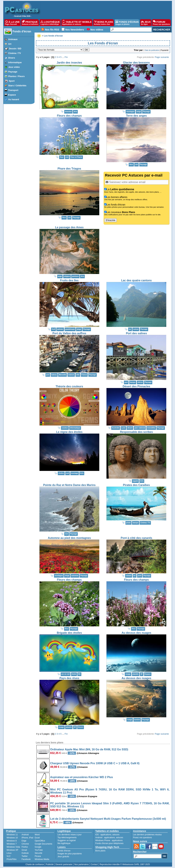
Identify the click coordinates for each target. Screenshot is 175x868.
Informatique (15, 62)
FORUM (161, 23)
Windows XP (12, 850)
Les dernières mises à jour (70, 835)
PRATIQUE (30, 23)
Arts (75, 112)
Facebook (26, 859)
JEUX (146, 23)
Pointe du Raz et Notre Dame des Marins (69, 485)
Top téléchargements (67, 838)
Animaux (13, 39)
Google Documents (43, 844)
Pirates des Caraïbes (136, 485)
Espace (12, 95)
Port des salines (136, 333)
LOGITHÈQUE (50, 23)
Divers (12, 58)
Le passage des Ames (69, 227)
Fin (66, 57)
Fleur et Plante (76, 157)
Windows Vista (13, 847)
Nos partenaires (81, 864)
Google (38, 847)
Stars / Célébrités (17, 86)
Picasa (38, 856)
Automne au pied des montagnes (69, 538)
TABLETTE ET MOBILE (77, 23)
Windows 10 (12, 838)
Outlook (25, 853)
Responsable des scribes (136, 432)
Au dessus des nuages (136, 633)
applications (106, 835)
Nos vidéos (97, 30)
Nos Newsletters (75, 30)
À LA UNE (12, 23)
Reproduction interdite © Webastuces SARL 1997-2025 (125, 864)
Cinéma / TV (15, 53)
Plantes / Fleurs (16, 76)
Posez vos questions (143, 838)
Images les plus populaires (70, 854)
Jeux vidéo (14, 67)
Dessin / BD (15, 49)
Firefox (25, 847)
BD (79, 674)
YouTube (39, 850)
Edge (24, 841)
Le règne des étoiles (69, 432)
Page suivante (162, 57)
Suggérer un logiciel (67, 840)
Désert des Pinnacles (136, 386)
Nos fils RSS (52, 30)
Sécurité (38, 853)
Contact (94, 864)
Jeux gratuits (63, 857)
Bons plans (100, 851)
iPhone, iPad (27, 838)
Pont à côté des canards (136, 538)
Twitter (25, 856)
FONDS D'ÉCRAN (127, 23)
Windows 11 (12, 835)
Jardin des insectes (69, 63)
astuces (116, 835)
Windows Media (42, 859)
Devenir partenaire (64, 864)
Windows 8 (12, 841)
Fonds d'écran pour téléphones (109, 843)
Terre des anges (136, 116)
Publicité (50, 864)
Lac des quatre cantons (136, 280)
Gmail (24, 850)
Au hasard (14, 99)
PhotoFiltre (12, 859)
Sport (12, 81)
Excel (37, 838)
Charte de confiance (35, 864)
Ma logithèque (64, 843)
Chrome (25, 844)
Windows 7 (12, 844)
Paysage (13, 72)
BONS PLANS (104, 23)
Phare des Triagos (69, 169)
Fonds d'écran (22, 31)
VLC (9, 856)
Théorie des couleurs (69, 386)
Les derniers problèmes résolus (147, 835)
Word (37, 835)
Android (25, 835)
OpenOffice (40, 841)
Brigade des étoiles (69, 633)
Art (10, 44)
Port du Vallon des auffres (69, 333)
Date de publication (152, 50)
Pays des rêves (69, 678)
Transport (13, 90)
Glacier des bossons (136, 63)
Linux (9, 853)
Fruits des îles (69, 280)
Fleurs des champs (69, 116)
